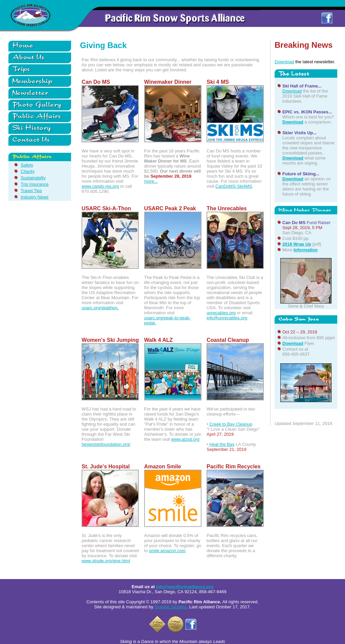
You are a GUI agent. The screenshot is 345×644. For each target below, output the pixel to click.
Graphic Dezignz (171, 607)
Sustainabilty (33, 178)
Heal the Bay (222, 444)
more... (151, 181)
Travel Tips (32, 191)
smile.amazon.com (167, 551)
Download (284, 62)
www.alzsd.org (185, 439)
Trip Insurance (35, 184)
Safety (27, 165)
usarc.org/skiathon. (100, 308)
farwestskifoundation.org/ (106, 444)
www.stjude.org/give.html (106, 561)
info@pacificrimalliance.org (185, 587)
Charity (28, 171)
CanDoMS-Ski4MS (234, 186)
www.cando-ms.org (100, 186)
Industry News (35, 197)
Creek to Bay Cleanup (231, 424)
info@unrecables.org (227, 318)
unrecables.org (221, 313)
